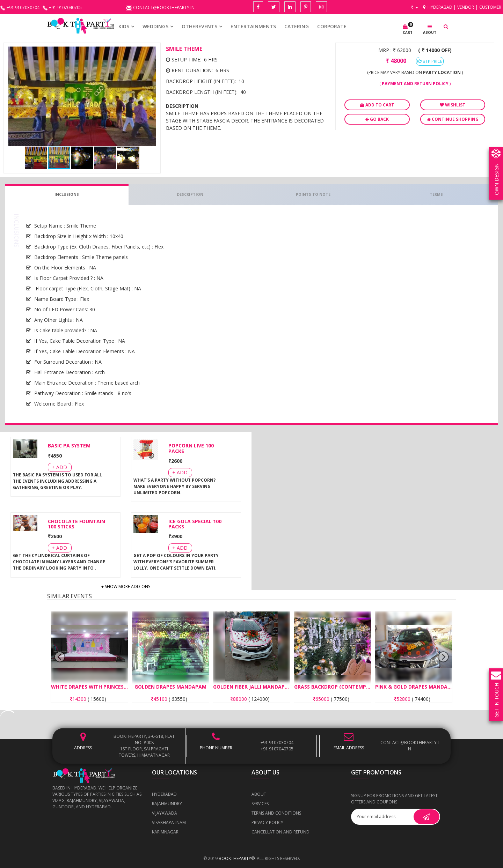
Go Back (377, 119)
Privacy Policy (267, 822)
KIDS (124, 26)
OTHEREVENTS (199, 26)
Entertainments (253, 26)
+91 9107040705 (277, 749)
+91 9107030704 (277, 743)
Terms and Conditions (276, 813)
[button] (151, 53)
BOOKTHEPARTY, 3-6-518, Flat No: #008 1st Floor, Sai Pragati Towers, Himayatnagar (144, 746)
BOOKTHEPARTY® (237, 858)
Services (260, 804)
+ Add (59, 467)
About (259, 794)
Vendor (466, 7)
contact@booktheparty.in (410, 746)
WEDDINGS (155, 26)
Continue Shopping (453, 119)
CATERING (297, 26)
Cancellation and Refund (280, 832)
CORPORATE (332, 26)
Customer (490, 7)
